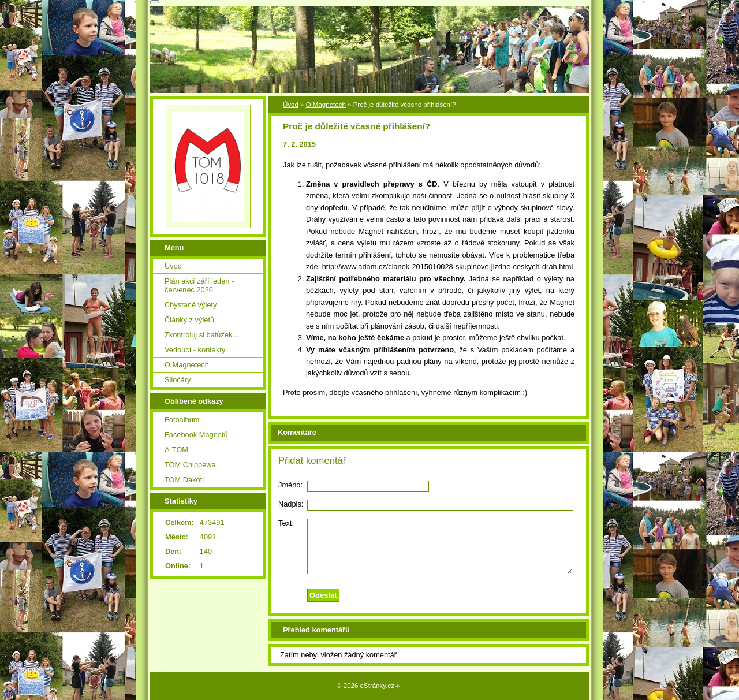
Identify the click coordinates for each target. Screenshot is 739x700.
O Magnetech (326, 105)
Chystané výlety (191, 305)
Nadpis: (291, 504)
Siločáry (178, 380)
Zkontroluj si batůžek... (201, 335)
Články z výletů (189, 320)
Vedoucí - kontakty (195, 350)
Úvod (291, 105)
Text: (286, 523)
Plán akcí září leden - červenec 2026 (199, 285)
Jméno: (290, 485)
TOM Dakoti (184, 480)
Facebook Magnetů (196, 435)
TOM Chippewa (190, 465)
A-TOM (176, 450)
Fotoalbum (182, 420)
